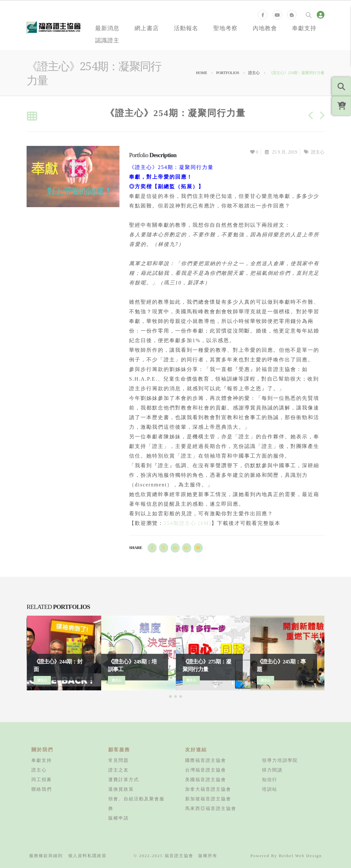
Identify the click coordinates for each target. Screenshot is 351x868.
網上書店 (147, 28)
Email (198, 548)
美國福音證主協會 (206, 780)
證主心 (318, 152)
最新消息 (107, 28)
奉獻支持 (304, 28)
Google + (187, 548)
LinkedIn (175, 548)
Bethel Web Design (300, 856)
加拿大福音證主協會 (208, 789)
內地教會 (265, 28)
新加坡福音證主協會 (208, 799)
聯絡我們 (42, 789)
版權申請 (118, 818)
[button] (170, 696)
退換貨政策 (121, 789)
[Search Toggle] (309, 15)
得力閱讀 (272, 770)
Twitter (164, 548)
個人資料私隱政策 (87, 856)
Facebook (152, 548)
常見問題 (118, 760)
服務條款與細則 (46, 856)
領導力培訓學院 (280, 760)
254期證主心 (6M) (188, 523)
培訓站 (270, 789)
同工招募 (42, 780)
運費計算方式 (124, 780)
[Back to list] (32, 117)
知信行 (270, 780)
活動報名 (186, 28)
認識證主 (107, 40)
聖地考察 (225, 28)
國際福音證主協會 (206, 760)
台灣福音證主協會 (206, 770)
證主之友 (118, 770)
